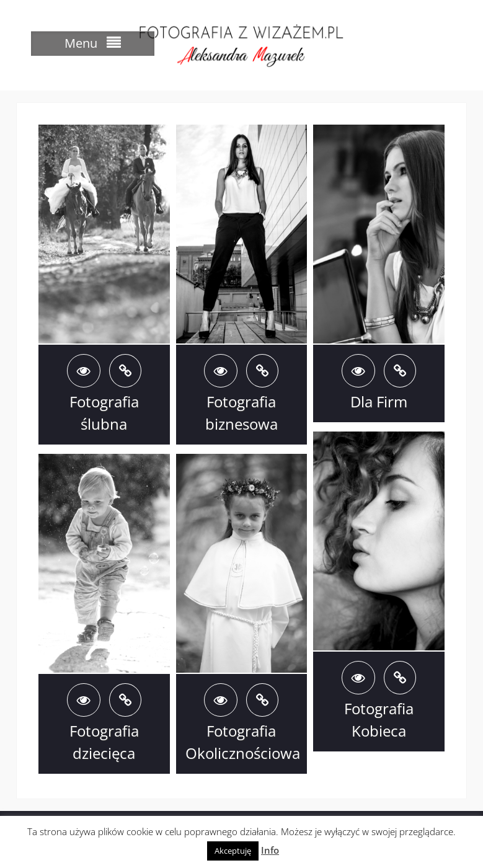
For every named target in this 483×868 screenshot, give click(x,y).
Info (270, 850)
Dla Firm (379, 401)
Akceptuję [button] (233, 851)
